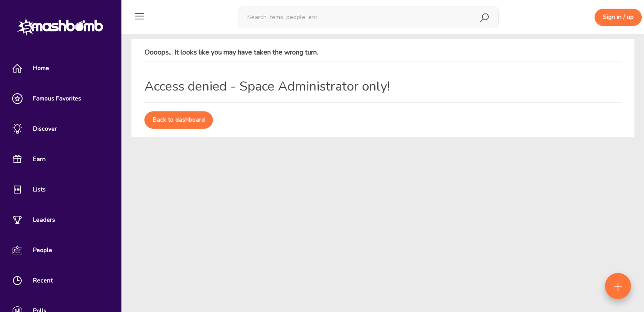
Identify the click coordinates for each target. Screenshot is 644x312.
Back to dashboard (179, 120)
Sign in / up (618, 17)
